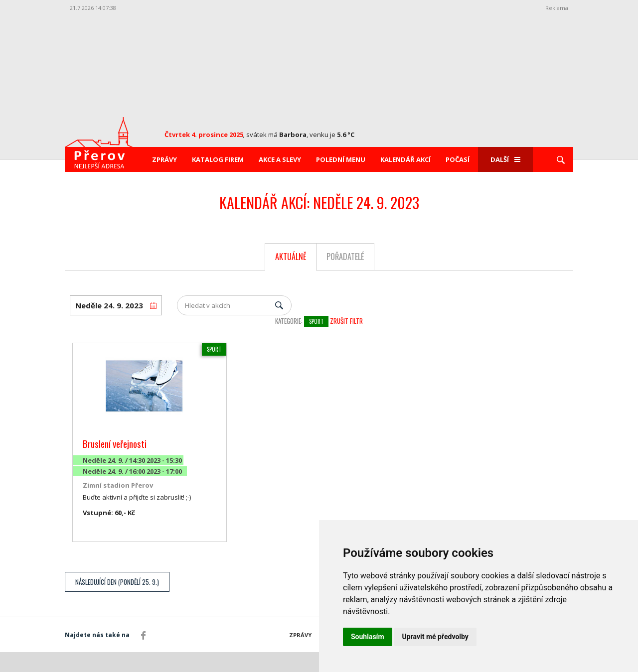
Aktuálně (291, 257)
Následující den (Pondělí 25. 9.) (117, 582)
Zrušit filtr (346, 321)
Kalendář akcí (405, 159)
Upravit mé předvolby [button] (435, 637)
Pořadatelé (345, 257)
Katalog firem (218, 159)
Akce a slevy (280, 159)
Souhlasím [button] (368, 637)
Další (505, 159)
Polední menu (341, 159)
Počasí (458, 159)
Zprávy (164, 159)
